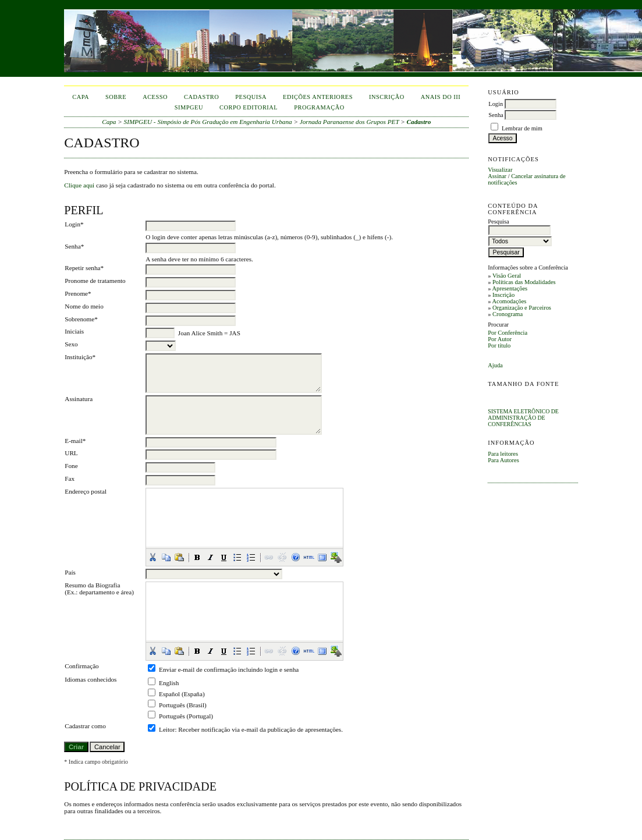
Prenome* (78, 293)
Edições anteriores (318, 97)
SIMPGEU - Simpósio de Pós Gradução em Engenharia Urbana (208, 122)
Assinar (497, 176)
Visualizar (500, 170)
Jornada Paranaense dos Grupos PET (350, 122)
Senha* (74, 246)
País (70, 572)
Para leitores (503, 454)
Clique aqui (79, 185)
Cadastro (201, 97)
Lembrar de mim (522, 128)
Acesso (155, 97)
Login (496, 104)
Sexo (71, 344)
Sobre (116, 97)
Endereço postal (86, 491)
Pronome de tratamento (95, 281)
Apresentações (510, 288)
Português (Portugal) (186, 716)
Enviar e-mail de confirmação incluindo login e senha (229, 669)
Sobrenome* (81, 319)
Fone (71, 466)
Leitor (167, 729)
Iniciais (74, 331)
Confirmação (81, 666)
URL (71, 453)
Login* (74, 224)
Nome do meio (84, 306)
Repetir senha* (84, 268)
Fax (70, 479)
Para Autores (503, 460)
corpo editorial (249, 107)
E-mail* (75, 441)
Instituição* (80, 357)
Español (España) (182, 694)
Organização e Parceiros (522, 308)
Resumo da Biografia (92, 585)
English (169, 683)
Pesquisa (251, 97)
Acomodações (510, 301)
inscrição (387, 97)
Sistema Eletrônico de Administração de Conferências (523, 418)
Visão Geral (507, 276)
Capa (81, 97)
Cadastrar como (85, 726)
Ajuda (495, 365)
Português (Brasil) (183, 705)
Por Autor (500, 339)
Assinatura (79, 399)
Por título (499, 345)
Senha (496, 115)
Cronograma (508, 314)
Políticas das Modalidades (524, 282)
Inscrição (503, 295)
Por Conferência (508, 333)
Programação (319, 107)
